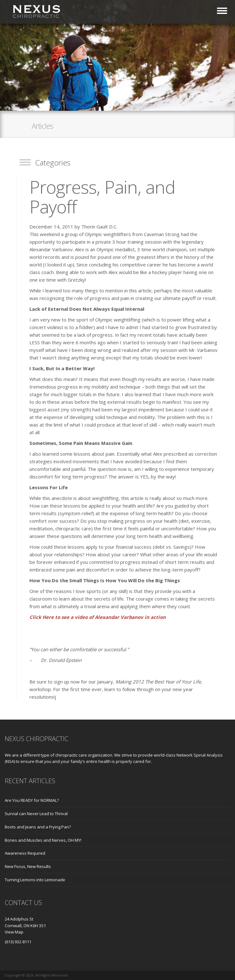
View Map (14, 932)
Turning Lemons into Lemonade (35, 880)
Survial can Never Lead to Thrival (36, 814)
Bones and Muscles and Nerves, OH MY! (43, 840)
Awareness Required (25, 853)
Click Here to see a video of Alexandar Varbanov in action (98, 617)
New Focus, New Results (28, 866)
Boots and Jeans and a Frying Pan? (38, 827)
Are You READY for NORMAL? (32, 800)
